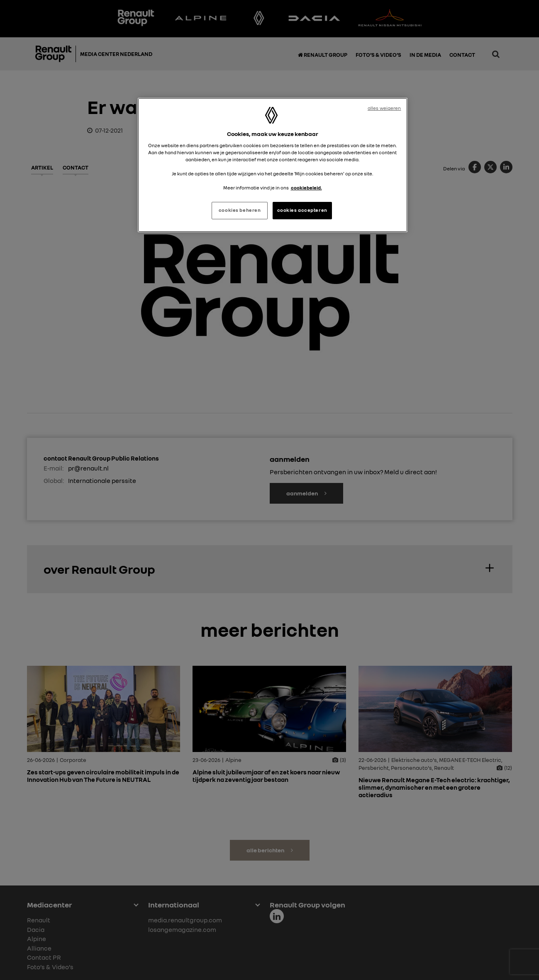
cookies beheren (240, 210)
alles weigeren (384, 108)
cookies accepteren (302, 210)
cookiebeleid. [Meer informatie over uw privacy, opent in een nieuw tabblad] (306, 188)
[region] (273, 165)
